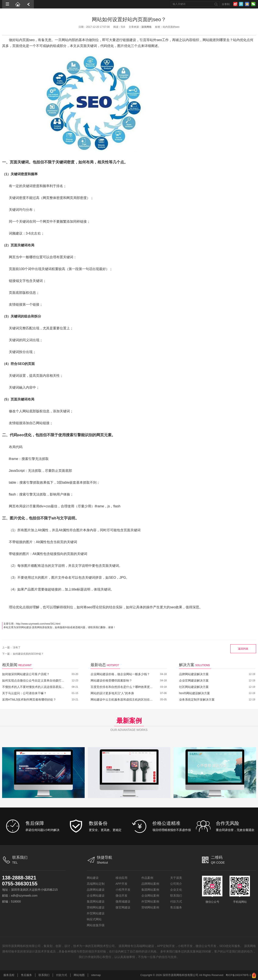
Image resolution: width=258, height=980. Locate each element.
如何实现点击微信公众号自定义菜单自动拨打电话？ (34, 680)
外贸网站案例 (150, 901)
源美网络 (146, 27)
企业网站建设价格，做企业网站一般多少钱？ (120, 674)
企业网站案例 (150, 896)
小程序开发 (123, 890)
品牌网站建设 (96, 890)
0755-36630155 (20, 884)
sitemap (96, 975)
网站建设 (93, 878)
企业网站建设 (96, 896)
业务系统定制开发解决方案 (197, 700)
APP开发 (121, 884)
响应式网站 (94, 919)
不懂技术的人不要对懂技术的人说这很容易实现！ (34, 687)
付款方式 (176, 901)
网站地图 (79, 975)
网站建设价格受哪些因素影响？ (111, 680)
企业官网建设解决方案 (194, 680)
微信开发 (121, 896)
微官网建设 (123, 907)
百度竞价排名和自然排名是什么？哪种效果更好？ (122, 687)
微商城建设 (123, 901)
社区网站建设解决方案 (194, 687)
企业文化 (176, 890)
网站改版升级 (96, 925)
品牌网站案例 (150, 884)
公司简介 (176, 884)
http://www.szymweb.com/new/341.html (38, 624)
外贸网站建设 (96, 913)
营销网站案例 (150, 907)
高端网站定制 (96, 884)
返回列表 (243, 649)
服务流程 (9, 975)
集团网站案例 (150, 890)
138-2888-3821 (19, 878)
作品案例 (147, 878)
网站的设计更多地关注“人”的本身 (112, 693)
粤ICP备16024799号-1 (238, 975)
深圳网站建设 (24, 627)
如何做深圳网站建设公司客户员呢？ (26, 674)
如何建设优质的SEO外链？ (28, 654)
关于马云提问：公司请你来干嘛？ (24, 693)
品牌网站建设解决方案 (194, 674)
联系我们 (176, 896)
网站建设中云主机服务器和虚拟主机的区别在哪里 (122, 700)
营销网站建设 (96, 907)
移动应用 (121, 878)
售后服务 (176, 907)
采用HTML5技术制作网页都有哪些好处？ (29, 700)
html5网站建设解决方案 (195, 693)
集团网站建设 (96, 901)
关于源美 (176, 878)
